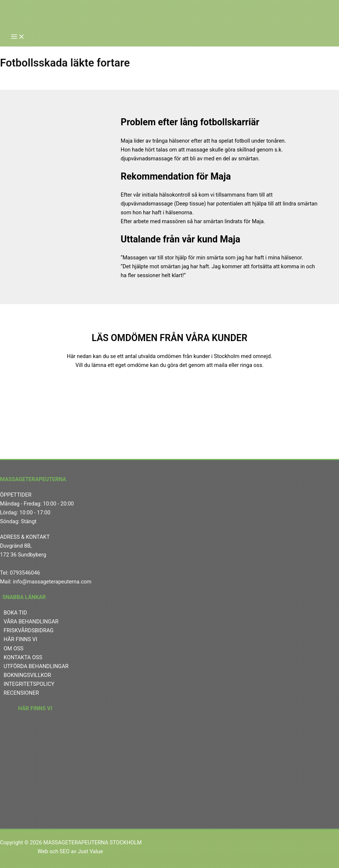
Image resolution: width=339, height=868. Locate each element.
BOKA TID (15, 613)
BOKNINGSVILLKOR (28, 675)
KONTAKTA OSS (23, 657)
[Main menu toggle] (18, 37)
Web (43, 851)
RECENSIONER (21, 693)
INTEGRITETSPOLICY (29, 684)
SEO (64, 851)
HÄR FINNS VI (20, 639)
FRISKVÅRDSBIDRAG (29, 630)
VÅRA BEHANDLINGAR (31, 622)
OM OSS (14, 649)
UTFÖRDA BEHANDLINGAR (36, 666)
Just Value (91, 851)
